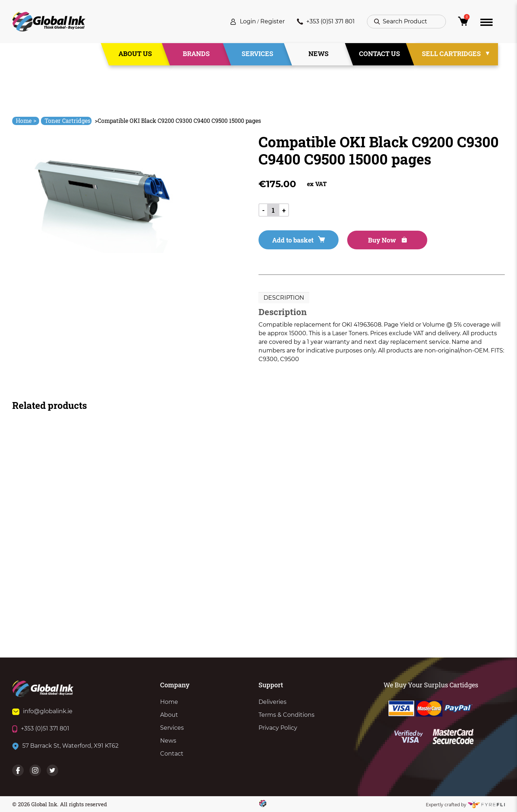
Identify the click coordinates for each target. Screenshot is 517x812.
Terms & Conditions (287, 715)
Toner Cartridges (67, 121)
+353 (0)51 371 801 (326, 21)
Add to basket (299, 240)
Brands (196, 54)
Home (26, 121)
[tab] (284, 298)
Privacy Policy (278, 728)
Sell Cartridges (451, 54)
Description (284, 298)
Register (273, 21)
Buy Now (387, 240)
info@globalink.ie (42, 711)
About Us (135, 54)
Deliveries (273, 702)
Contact (172, 754)
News (318, 54)
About (169, 715)
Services (257, 54)
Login (248, 21)
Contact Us (379, 54)
